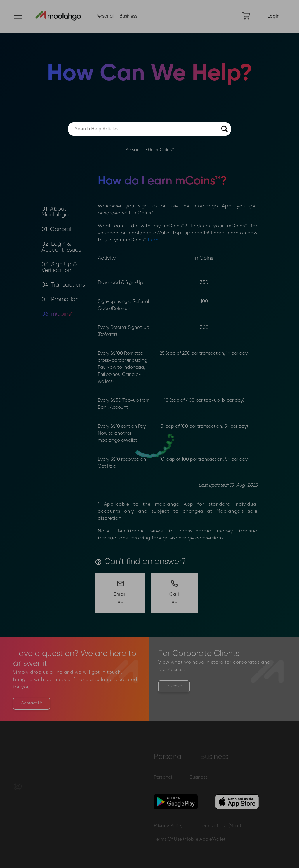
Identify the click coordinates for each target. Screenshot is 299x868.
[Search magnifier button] (224, 129)
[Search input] (147, 129)
